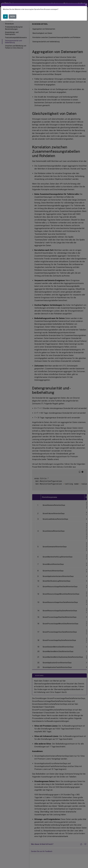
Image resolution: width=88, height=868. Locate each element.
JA (5, 16)
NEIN (13, 16)
